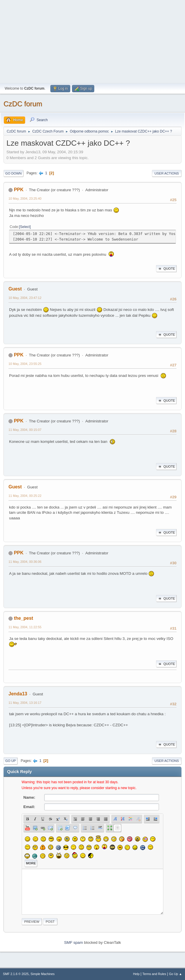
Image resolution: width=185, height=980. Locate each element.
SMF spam (73, 942)
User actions (167, 173)
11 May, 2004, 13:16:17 (25, 703)
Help (136, 974)
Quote (166, 269)
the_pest (23, 618)
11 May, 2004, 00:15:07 (25, 430)
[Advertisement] (92, 41)
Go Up (11, 761)
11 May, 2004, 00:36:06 (25, 562)
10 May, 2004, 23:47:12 (25, 298)
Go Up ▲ (175, 974)
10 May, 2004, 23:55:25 (25, 364)
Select (25, 227)
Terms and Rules (154, 974)
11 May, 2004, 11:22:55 (25, 627)
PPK (19, 190)
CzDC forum (23, 104)
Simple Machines (42, 974)
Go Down (13, 173)
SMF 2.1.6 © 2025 (16, 974)
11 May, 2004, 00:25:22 (25, 496)
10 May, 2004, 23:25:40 (25, 199)
